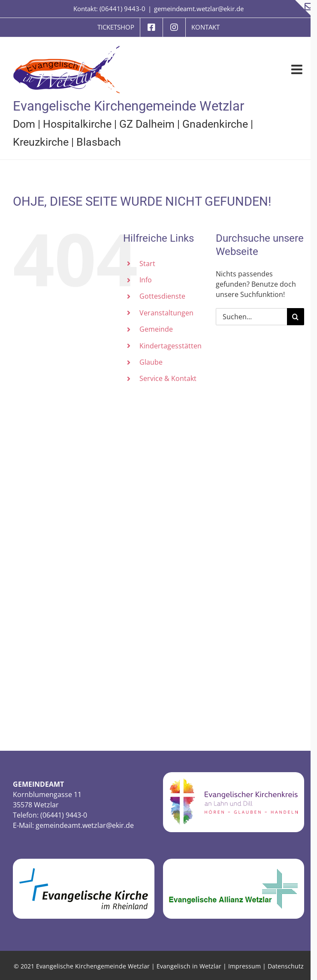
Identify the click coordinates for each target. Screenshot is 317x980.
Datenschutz (286, 966)
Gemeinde (156, 329)
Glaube (151, 362)
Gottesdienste (162, 296)
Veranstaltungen (166, 313)
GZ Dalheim (147, 124)
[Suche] (296, 317)
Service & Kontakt (168, 378)
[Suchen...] (251, 317)
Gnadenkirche (215, 124)
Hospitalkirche (77, 124)
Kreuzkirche (41, 142)
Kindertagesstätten (171, 346)
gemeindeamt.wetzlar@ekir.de (199, 9)
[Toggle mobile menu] (298, 69)
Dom (24, 124)
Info (146, 280)
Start (147, 264)
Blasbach (99, 142)
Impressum (245, 966)
